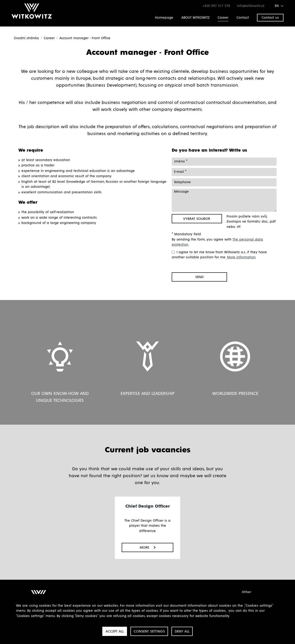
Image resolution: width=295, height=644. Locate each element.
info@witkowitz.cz (251, 6)
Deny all (182, 631)
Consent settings (149, 631)
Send (199, 277)
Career (223, 18)
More (148, 547)
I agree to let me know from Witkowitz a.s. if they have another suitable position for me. (219, 255)
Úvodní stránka (26, 38)
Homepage (164, 18)
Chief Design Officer (148, 506)
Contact (243, 18)
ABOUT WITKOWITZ (195, 18)
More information (241, 257)
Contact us (270, 18)
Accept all (115, 631)
